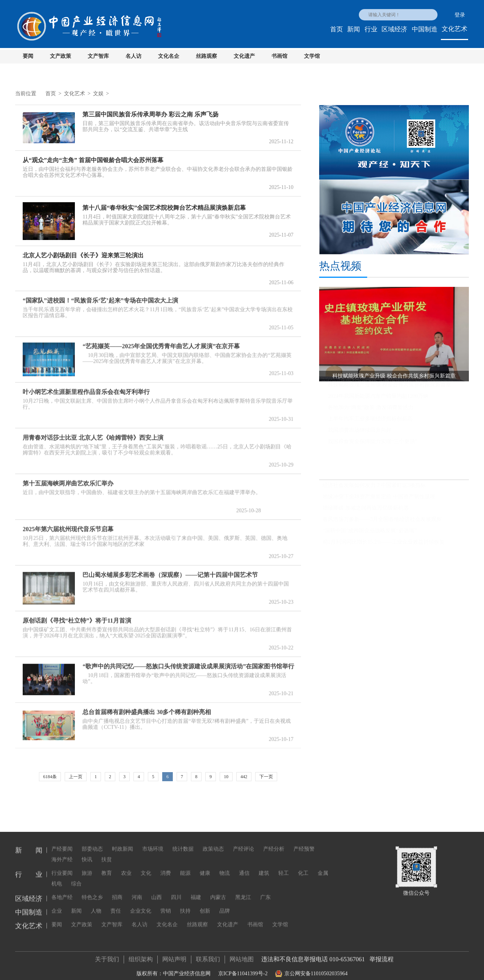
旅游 (87, 865)
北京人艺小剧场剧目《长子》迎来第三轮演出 (83, 255)
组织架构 (141, 955)
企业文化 (141, 903)
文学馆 (312, 56)
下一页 (266, 777)
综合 (76, 876)
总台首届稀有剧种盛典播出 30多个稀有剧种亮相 (147, 708)
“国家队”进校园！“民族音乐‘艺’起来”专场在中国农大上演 (100, 296)
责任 (116, 903)
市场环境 (153, 841)
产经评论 (244, 841)
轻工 (284, 865)
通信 (244, 865)
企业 (57, 903)
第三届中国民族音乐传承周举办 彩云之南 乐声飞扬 (150, 114)
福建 (196, 889)
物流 (225, 865)
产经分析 (274, 841)
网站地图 (242, 955)
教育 (107, 865)
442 (244, 777)
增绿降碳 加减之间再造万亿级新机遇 (366, 511)
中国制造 (425, 29)
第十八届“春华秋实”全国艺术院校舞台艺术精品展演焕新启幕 (164, 208)
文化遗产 (244, 56)
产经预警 (304, 841)
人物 (96, 903)
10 (226, 777)
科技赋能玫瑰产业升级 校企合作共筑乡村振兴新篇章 (389, 388)
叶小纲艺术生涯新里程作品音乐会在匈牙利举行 (86, 388)
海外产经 (62, 852)
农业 (126, 865)
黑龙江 (243, 889)
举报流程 (382, 955)
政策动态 (213, 841)
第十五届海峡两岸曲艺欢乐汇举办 (68, 479)
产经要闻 (62, 841)
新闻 (354, 29)
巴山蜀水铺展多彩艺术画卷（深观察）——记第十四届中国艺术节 (170, 571)
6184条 (50, 777)
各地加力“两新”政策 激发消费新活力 (371, 411)
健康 (205, 865)
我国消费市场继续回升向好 (360, 433)
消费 (166, 865)
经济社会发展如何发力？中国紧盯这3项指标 (374, 488)
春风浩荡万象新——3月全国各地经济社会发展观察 (382, 523)
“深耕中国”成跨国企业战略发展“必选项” (370, 534)
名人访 (133, 56)
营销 (166, 903)
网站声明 (174, 955)
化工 (303, 865)
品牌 (225, 903)
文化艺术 (455, 29)
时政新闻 (123, 841)
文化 (146, 865)
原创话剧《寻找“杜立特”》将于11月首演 (77, 617)
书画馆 (279, 56)
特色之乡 (92, 889)
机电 (57, 876)
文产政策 (60, 56)
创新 (205, 903)
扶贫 (107, 852)
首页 (337, 29)
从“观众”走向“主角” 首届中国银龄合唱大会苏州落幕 (93, 160)
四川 (176, 889)
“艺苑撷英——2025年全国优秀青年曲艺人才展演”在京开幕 (161, 342)
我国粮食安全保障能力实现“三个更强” (372, 445)
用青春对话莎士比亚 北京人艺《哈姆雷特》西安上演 (93, 434)
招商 (117, 889)
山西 (157, 889)
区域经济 (394, 29)
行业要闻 (62, 865)
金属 (323, 865)
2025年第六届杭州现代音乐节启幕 (68, 525)
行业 (371, 29)
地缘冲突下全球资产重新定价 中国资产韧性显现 (379, 500)
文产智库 (98, 56)
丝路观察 (206, 56)
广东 (265, 889)
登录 (460, 15)
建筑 (264, 865)
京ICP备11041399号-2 (243, 970)
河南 (137, 889)
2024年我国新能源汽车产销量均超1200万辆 (378, 399)
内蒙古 (218, 889)
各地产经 (62, 889)
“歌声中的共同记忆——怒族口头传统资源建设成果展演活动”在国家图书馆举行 (188, 662)
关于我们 (107, 955)
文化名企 (169, 56)
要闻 (28, 56)
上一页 (76, 777)
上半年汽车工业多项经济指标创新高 (370, 422)
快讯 (87, 852)
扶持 (185, 903)
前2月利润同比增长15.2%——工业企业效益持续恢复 (384, 545)
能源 (185, 865)
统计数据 (183, 841)
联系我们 (208, 955)
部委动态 (92, 841)
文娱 (98, 94)
